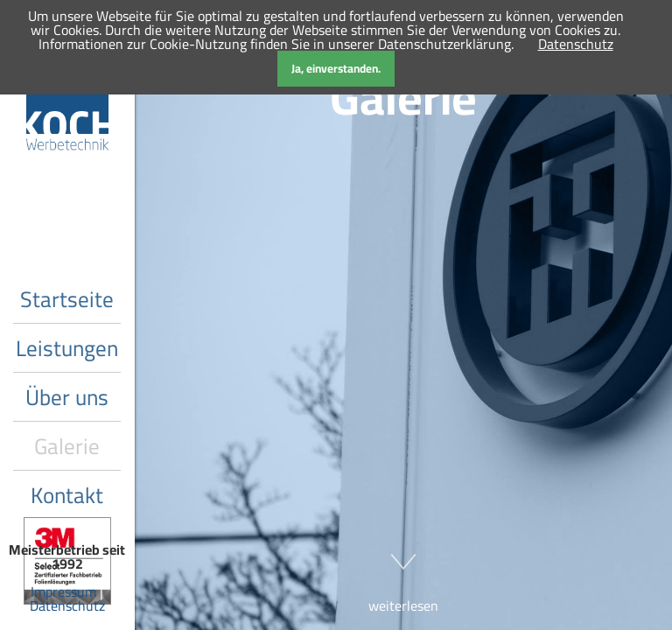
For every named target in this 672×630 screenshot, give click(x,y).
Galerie (67, 446)
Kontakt (67, 495)
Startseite (67, 299)
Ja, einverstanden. (336, 69)
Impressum (63, 591)
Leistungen (67, 348)
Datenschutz (67, 605)
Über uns (67, 397)
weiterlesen (403, 575)
